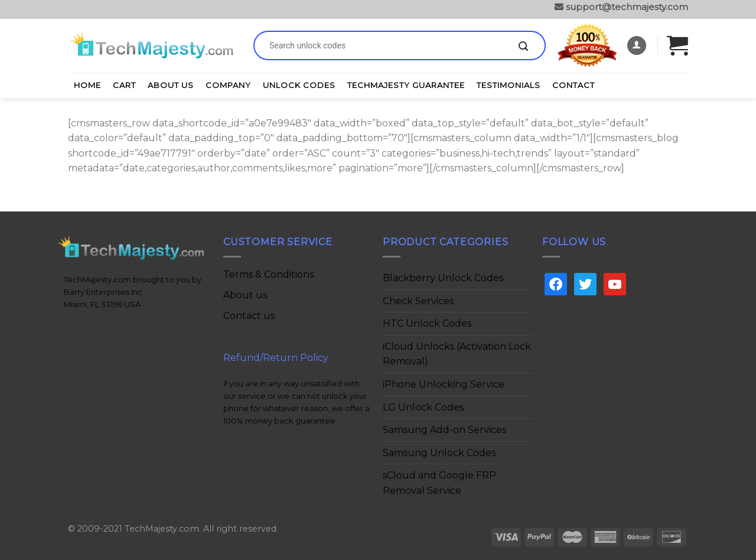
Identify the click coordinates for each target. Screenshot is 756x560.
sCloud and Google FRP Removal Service (439, 483)
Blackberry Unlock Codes (443, 278)
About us (245, 295)
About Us (171, 85)
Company (228, 85)
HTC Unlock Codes (427, 323)
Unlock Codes (299, 85)
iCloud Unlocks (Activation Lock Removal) (457, 354)
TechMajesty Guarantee (406, 85)
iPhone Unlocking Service (444, 384)
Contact (573, 85)
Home (87, 85)
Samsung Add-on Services (444, 430)
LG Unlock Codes (423, 407)
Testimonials (509, 85)
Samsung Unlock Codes (439, 453)
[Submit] (523, 47)
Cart (124, 85)
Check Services (418, 301)
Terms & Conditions (268, 274)
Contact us (249, 316)
